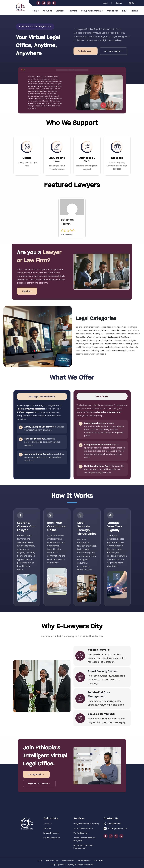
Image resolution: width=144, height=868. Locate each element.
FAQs (40, 860)
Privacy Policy (68, 860)
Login (105, 3)
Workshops (113, 11)
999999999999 (114, 823)
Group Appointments (92, 11)
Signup (119, 3)
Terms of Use (52, 860)
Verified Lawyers (81, 833)
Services (60, 11)
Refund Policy (84, 860)
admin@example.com (118, 828)
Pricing (134, 11)
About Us (47, 11)
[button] (132, 3)
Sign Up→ (26, 291)
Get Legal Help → (36, 774)
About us (98, 860)
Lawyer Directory (51, 833)
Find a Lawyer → (86, 51)
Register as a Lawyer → (39, 783)
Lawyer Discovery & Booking (86, 823)
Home (36, 11)
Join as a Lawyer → (113, 51)
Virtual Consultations (83, 828)
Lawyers (73, 11)
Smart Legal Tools (52, 837)
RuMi (125, 11)
